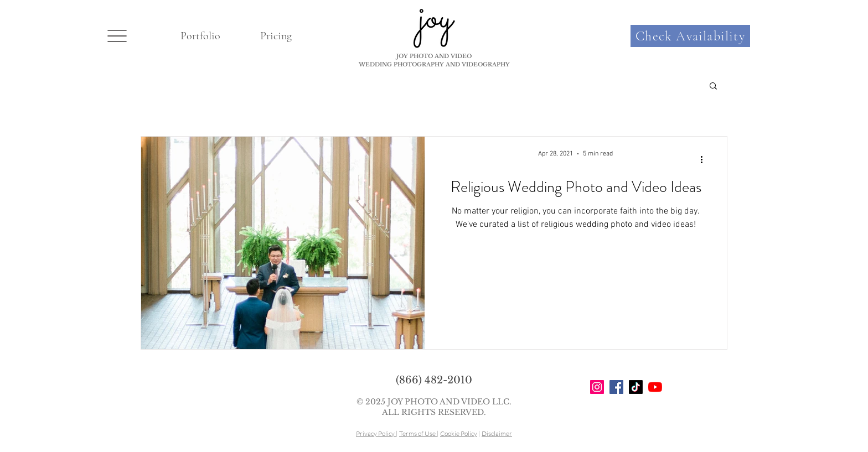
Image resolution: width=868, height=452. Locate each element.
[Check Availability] (690, 36)
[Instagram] (597, 387)
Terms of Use (418, 433)
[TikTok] (636, 387)
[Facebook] (616, 387)
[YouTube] (655, 387)
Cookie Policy (459, 433)
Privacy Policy (376, 433)
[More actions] (705, 159)
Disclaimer (497, 433)
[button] (117, 36)
